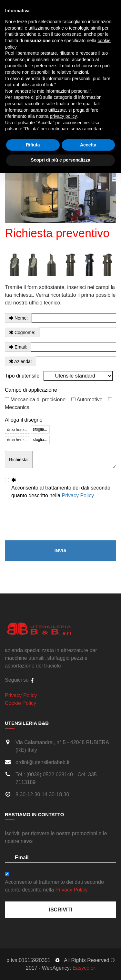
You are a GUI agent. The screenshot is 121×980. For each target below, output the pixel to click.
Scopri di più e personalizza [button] (60, 160)
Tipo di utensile (22, 376)
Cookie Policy (20, 703)
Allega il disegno (24, 420)
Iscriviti (60, 910)
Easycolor (84, 968)
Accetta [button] (88, 145)
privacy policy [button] (63, 116)
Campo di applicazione (31, 390)
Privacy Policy (78, 495)
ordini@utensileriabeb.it (42, 762)
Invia (60, 551)
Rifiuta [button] (33, 145)
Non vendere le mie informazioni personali (47, 91)
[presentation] (54, 520)
